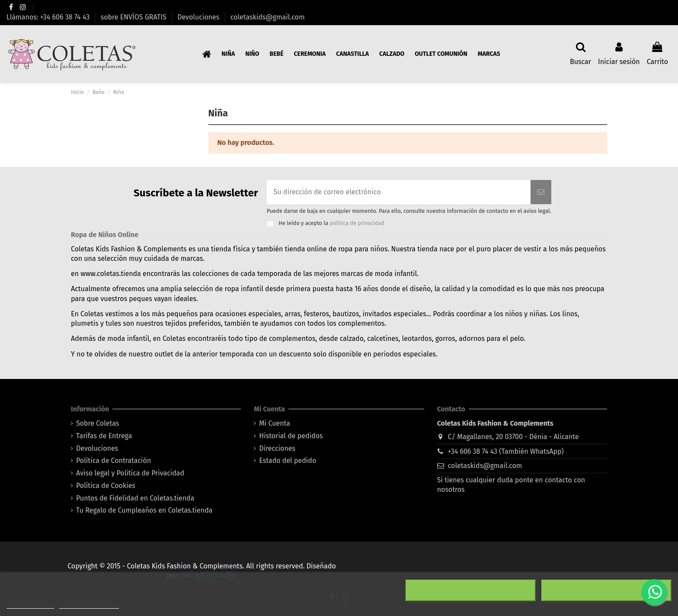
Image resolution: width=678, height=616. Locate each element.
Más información (30, 605)
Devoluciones (199, 17)
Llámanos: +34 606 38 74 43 (49, 17)
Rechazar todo (471, 590)
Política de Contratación (114, 460)
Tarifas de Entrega (104, 436)
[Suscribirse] (541, 192)
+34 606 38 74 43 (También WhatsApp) (506, 451)
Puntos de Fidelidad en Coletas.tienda (135, 498)
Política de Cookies (106, 486)
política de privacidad (357, 223)
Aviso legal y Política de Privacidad (130, 473)
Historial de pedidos (291, 436)
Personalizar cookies (89, 605)
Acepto (606, 590)
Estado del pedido (288, 460)
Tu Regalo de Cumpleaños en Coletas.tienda (144, 510)
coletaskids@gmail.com (268, 17)
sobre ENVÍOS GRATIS (134, 17)
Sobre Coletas (98, 423)
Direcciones (277, 448)
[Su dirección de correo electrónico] (399, 192)
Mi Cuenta (275, 423)
